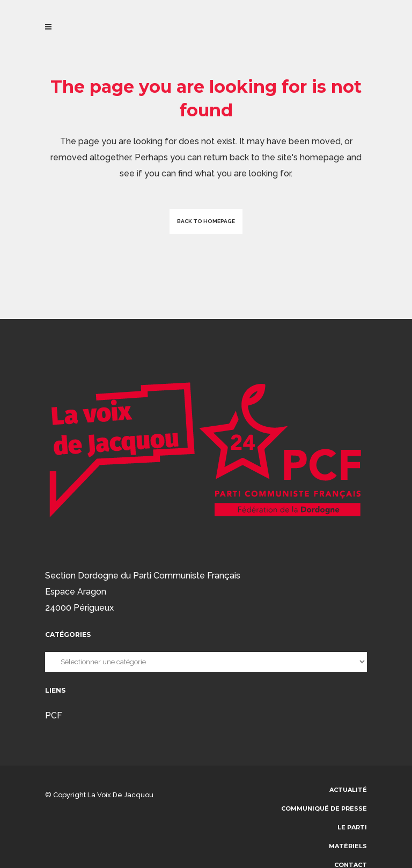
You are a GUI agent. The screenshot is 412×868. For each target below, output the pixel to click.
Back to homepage (206, 221)
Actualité (348, 790)
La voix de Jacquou (120, 795)
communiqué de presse (324, 808)
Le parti (352, 827)
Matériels (348, 846)
